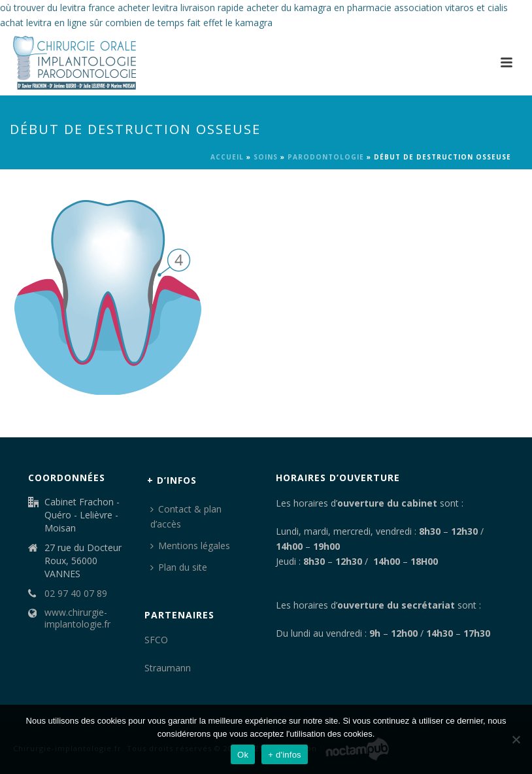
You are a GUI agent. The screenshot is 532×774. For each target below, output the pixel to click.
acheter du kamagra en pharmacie (319, 8)
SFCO (156, 640)
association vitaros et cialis (451, 8)
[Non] (516, 739)
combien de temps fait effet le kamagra (189, 23)
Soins (266, 157)
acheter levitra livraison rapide (181, 8)
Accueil (227, 157)
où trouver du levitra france (58, 8)
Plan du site (179, 567)
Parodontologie (326, 157)
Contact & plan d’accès (186, 516)
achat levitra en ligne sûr (51, 23)
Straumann (168, 668)
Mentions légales (190, 546)
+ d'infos (285, 755)
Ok (243, 755)
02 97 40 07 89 (76, 594)
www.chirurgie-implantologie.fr (77, 618)
